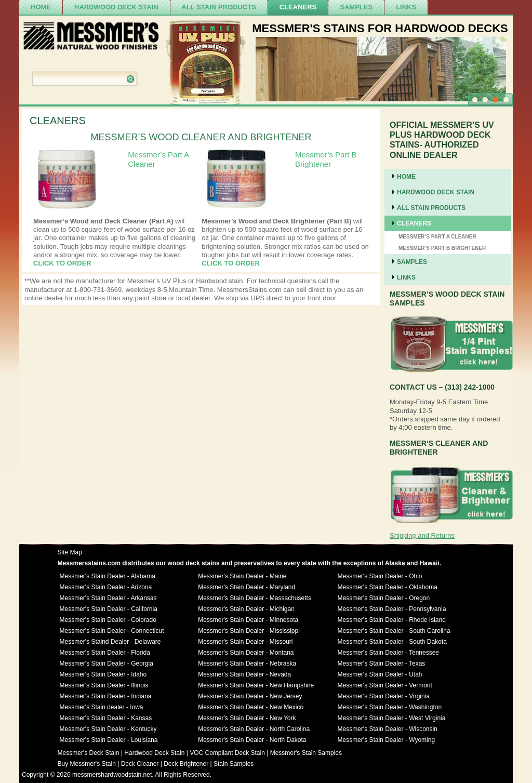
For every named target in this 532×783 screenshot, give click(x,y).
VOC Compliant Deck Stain (227, 753)
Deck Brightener (186, 764)
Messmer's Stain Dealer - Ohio (380, 576)
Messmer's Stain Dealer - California (109, 609)
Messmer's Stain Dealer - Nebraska (247, 663)
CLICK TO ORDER (62, 263)
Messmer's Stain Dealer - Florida (105, 653)
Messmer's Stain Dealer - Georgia (107, 663)
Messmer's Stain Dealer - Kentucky (108, 729)
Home (41, 7)
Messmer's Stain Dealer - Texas (382, 663)
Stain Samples (234, 764)
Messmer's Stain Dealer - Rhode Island (392, 620)
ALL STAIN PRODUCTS (219, 7)
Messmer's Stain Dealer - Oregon (384, 598)
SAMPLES (356, 7)
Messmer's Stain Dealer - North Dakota (252, 740)
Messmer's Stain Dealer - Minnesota (248, 620)
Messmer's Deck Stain (89, 753)
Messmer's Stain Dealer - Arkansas (108, 598)
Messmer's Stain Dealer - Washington (390, 707)
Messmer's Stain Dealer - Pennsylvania (392, 609)
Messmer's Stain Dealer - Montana (246, 653)
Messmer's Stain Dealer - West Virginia (392, 718)
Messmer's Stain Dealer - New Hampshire (256, 685)
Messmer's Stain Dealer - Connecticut (112, 631)
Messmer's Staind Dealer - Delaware (110, 642)
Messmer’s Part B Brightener (326, 159)
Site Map (70, 552)
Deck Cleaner (140, 764)
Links (406, 7)
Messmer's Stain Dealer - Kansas (106, 718)
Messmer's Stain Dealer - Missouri (245, 642)
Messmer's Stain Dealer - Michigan (246, 609)
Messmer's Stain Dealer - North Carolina (254, 729)
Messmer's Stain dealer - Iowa (102, 707)
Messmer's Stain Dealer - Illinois (104, 685)
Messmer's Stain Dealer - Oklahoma (388, 587)
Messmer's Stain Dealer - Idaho (103, 674)
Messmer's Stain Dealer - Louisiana (109, 740)
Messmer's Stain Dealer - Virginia (384, 696)
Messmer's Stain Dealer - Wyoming (387, 740)
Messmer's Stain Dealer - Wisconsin (388, 729)
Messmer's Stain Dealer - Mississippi (249, 631)
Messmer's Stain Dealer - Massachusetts (255, 598)
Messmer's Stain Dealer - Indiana (106, 696)
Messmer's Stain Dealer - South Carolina (394, 631)
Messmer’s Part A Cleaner (437, 237)
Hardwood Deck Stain (116, 7)
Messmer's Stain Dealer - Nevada (244, 674)
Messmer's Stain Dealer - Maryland (247, 587)
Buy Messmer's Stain (87, 764)
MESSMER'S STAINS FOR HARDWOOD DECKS (380, 28)
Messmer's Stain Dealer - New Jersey (250, 696)
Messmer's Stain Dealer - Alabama (108, 576)
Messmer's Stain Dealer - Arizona (106, 587)
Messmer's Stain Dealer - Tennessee (389, 653)
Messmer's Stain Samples (306, 753)
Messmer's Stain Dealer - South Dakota (392, 642)
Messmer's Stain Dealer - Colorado (108, 620)
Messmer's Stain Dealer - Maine (242, 576)
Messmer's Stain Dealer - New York (247, 718)
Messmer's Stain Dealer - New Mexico (251, 707)
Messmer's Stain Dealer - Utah (380, 674)
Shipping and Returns (422, 535)
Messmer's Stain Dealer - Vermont (385, 685)
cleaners (298, 7)
